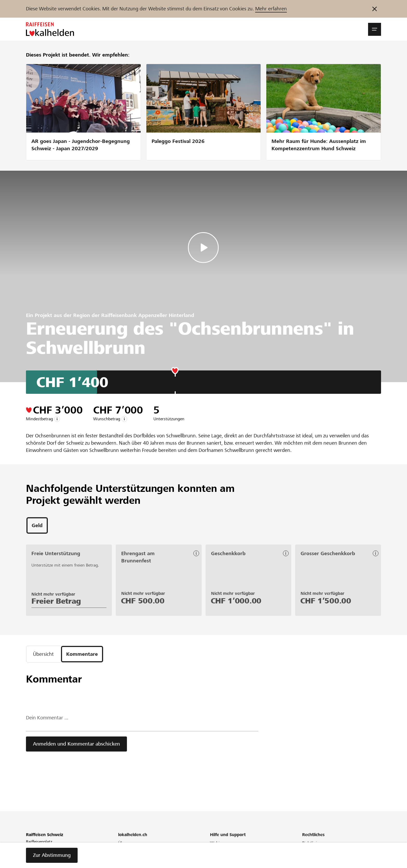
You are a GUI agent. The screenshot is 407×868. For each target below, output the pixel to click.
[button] (375, 29)
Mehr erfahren (271, 9)
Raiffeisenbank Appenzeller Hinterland (148, 315)
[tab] (37, 525)
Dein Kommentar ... (47, 718)
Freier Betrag (56, 601)
